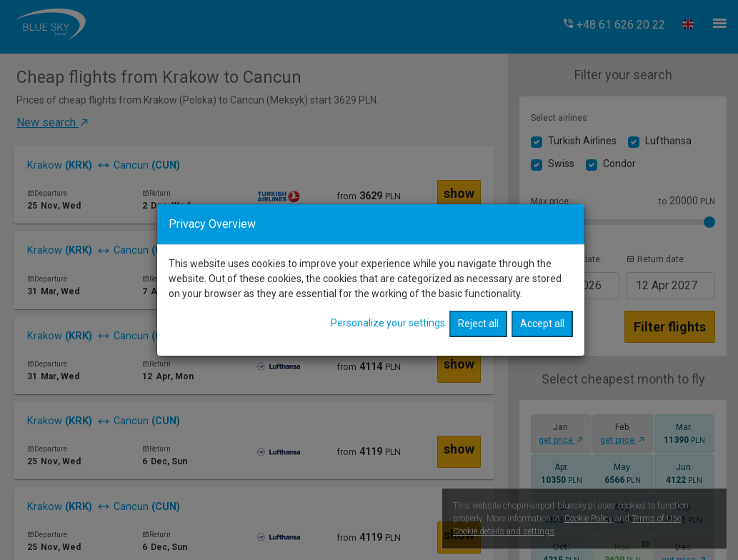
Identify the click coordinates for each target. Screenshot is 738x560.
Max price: (551, 201)
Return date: (656, 259)
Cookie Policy (589, 519)
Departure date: (567, 259)
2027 (667, 285)
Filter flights (670, 327)
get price (561, 440)
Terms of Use (656, 519)
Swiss (561, 164)
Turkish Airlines (582, 141)
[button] (614, 25)
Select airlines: (560, 118)
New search (53, 122)
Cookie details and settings (504, 531)
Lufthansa (668, 141)
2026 (571, 285)
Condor (619, 164)
